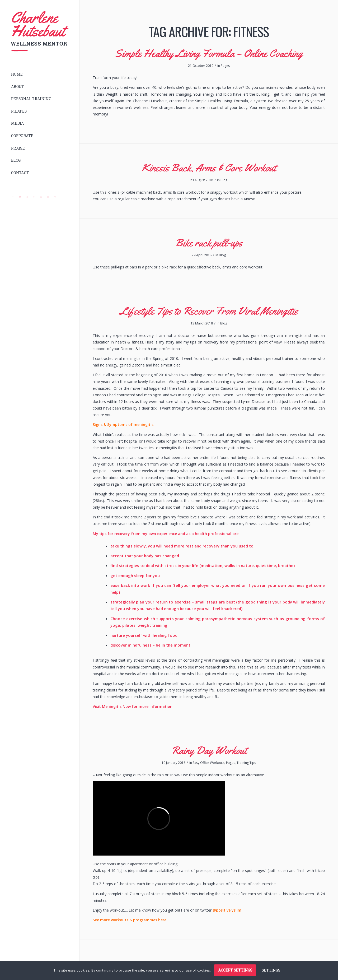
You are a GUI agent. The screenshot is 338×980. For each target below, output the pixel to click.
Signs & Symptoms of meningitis (123, 424)
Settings (271, 970)
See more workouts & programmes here (130, 920)
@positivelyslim (227, 910)
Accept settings (235, 970)
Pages (225, 66)
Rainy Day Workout (209, 750)
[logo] (40, 31)
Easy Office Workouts (209, 763)
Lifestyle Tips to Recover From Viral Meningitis (209, 311)
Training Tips (246, 763)
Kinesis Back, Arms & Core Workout (209, 168)
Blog (224, 180)
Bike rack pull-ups (209, 243)
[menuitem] (40, 74)
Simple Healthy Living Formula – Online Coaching (209, 53)
